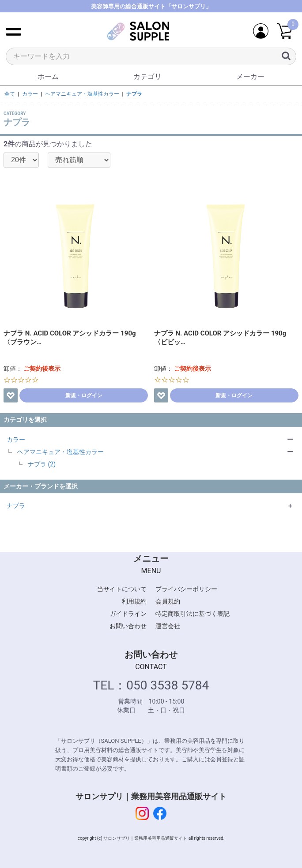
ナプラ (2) (42, 464)
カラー (16, 440)
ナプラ (16, 506)
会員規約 (168, 601)
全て (10, 94)
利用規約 (134, 601)
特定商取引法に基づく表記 (193, 614)
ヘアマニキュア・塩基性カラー (60, 452)
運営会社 (168, 626)
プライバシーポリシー (186, 589)
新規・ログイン (84, 395)
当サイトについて (122, 589)
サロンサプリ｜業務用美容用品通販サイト (151, 796)
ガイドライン (128, 614)
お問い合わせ (128, 626)
